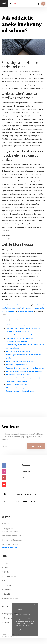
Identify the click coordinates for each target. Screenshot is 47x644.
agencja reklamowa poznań (10, 636)
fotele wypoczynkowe (28, 308)
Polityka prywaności (10, 598)
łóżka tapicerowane (25, 311)
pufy (12, 311)
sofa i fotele (40, 305)
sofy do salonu (18, 305)
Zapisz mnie (36, 446)
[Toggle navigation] (11, 4)
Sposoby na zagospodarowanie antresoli (21, 391)
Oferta (5, 572)
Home (5, 563)
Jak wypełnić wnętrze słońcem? (18, 374)
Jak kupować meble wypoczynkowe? (20, 361)
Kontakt (6, 594)
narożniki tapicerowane (10, 308)
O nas (5, 567)
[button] (15, 4)
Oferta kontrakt (9, 576)
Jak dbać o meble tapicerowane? (18, 351)
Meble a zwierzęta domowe (17, 384)
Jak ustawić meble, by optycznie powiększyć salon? (25, 368)
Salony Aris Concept (10, 547)
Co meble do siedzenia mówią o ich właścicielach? (25, 335)
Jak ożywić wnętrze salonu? (16, 364)
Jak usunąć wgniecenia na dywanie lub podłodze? (24, 371)
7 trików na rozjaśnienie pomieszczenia (21, 325)
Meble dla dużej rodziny (15, 388)
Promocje (6, 581)
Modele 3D (7, 589)
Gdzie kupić (7, 585)
